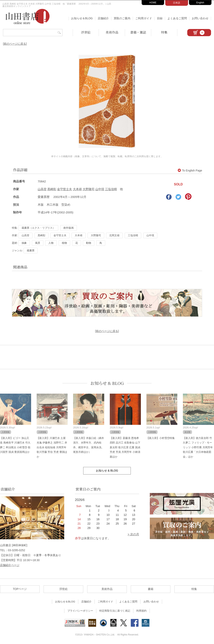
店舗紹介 (103, 18)
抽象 (24, 243)
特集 (164, 32)
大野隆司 (89, 189)
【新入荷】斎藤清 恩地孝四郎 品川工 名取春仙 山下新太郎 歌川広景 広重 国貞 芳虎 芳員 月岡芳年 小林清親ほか (125, 447)
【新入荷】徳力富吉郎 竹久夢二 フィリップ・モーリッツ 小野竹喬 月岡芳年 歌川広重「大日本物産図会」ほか (198, 447)
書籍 (151, 589)
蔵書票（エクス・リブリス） (38, 228)
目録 (160, 18)
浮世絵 (86, 32)
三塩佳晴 (111, 189)
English (200, 3)
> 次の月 (133, 534)
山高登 (42, 189)
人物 (51, 243)
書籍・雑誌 (138, 32)
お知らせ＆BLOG (82, 18)
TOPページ (20, 589)
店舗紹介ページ (10, 565)
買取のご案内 (122, 18)
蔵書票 (31, 250)
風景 (38, 243)
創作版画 (69, 228)
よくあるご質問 (177, 18)
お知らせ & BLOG (107, 383)
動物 (89, 243)
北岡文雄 (114, 235)
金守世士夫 (64, 189)
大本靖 (77, 189)
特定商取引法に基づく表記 (115, 611)
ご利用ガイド (144, 18)
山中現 (100, 189)
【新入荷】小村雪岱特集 (161, 438)
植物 (64, 243)
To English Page (190, 170)
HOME (153, 3)
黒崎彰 (52, 189)
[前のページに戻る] (15, 44)
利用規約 (141, 611)
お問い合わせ (200, 18)
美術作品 (112, 32)
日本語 (177, 3)
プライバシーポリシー (80, 611)
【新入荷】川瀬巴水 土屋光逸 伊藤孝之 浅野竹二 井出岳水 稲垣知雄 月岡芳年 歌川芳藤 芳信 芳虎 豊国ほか (52, 447)
